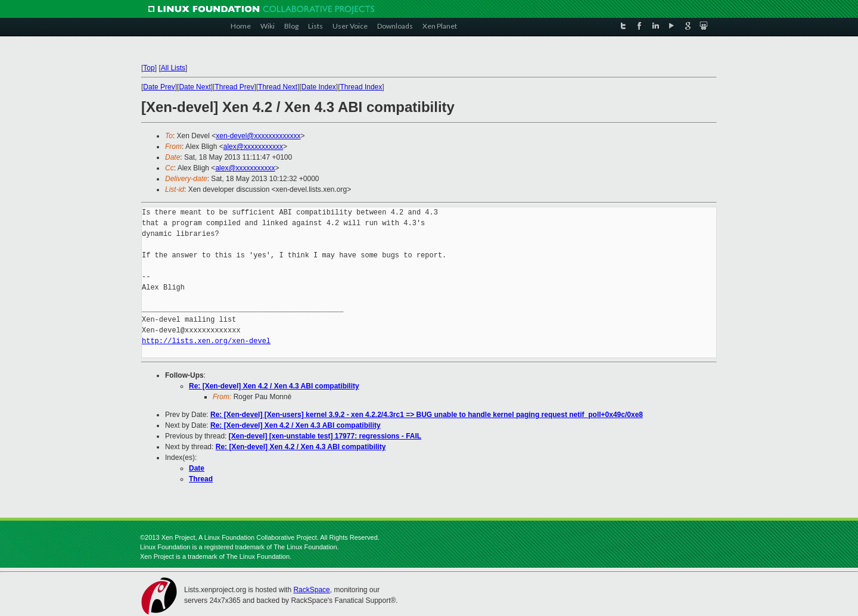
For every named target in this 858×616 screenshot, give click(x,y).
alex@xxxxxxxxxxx (253, 147)
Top (149, 68)
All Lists (173, 68)
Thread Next (278, 87)
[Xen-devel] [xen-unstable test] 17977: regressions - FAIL (325, 436)
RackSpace (311, 590)
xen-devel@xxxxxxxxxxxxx (258, 136)
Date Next (195, 87)
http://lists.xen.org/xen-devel (206, 341)
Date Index (319, 87)
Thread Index (361, 87)
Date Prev (159, 87)
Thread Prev (234, 87)
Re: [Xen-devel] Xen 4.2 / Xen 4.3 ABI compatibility (274, 386)
